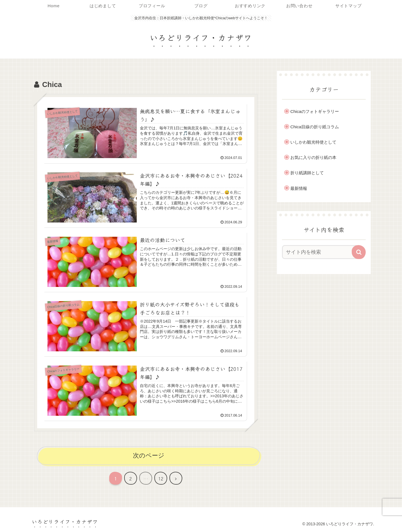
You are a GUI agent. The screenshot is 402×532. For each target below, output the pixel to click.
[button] (359, 252)
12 (161, 478)
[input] (320, 252)
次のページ (149, 455)
